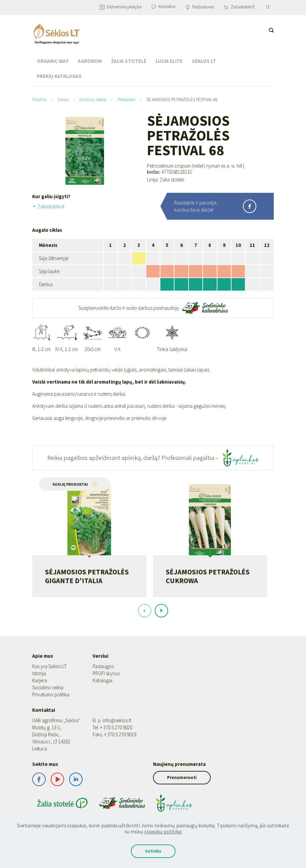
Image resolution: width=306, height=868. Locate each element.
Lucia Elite (169, 61)
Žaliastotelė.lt (239, 7)
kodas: (154, 172)
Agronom (90, 61)
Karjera (40, 693)
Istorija (39, 686)
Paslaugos (103, 679)
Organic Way (53, 61)
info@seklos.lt (117, 733)
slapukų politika (163, 831)
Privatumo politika (51, 707)
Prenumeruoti (182, 790)
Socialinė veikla (48, 700)
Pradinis (39, 100)
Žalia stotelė (129, 61)
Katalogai (103, 693)
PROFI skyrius (106, 686)
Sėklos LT (204, 61)
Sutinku (153, 851)
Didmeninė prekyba (121, 7)
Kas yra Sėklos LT (49, 679)
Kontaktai (163, 7)
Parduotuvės (200, 7)
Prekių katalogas (59, 76)
